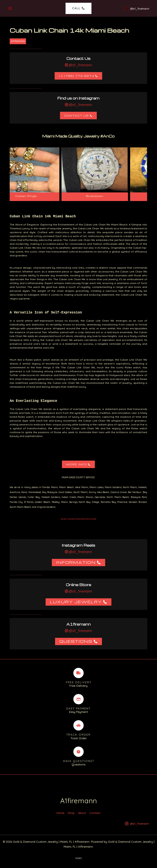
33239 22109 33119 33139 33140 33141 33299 (78, 519)
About (82, 817)
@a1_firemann (80, 65)
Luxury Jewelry (76, 602)
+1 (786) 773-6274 (77, 76)
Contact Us (77, 116)
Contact (95, 817)
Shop (71, 817)
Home (60, 817)
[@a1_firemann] (137, 9)
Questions (76, 641)
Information (76, 562)
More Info (77, 465)
